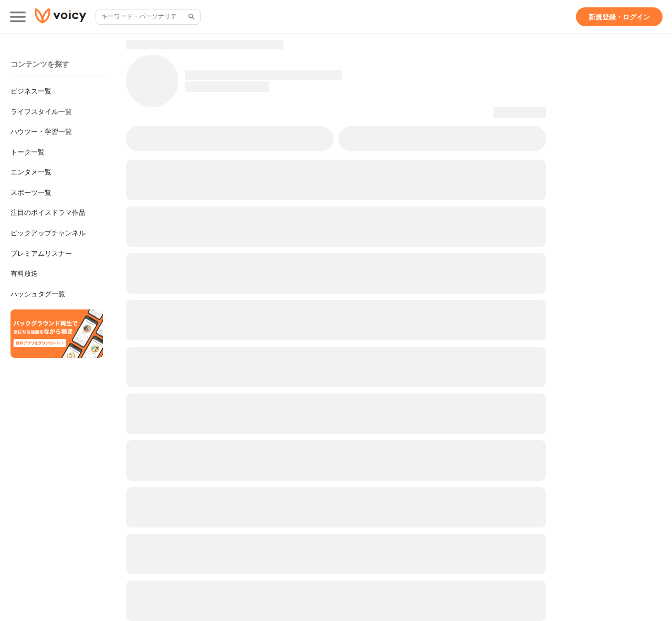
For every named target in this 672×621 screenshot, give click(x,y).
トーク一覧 (28, 152)
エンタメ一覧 (31, 172)
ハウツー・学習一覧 (41, 132)
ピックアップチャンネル (48, 233)
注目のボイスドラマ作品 (48, 213)
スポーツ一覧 (31, 193)
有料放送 (24, 273)
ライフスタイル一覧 (41, 112)
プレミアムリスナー (41, 253)
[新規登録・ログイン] (619, 17)
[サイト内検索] (191, 17)
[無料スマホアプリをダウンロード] (57, 334)
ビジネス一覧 (31, 91)
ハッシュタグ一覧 (38, 294)
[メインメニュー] (18, 17)
